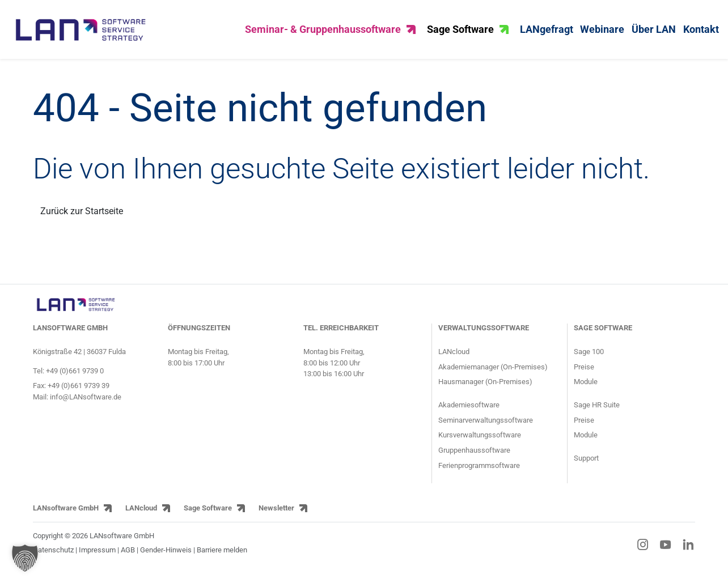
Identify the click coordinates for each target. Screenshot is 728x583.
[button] (25, 558)
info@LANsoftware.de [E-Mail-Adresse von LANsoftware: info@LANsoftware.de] (86, 405)
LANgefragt (547, 33)
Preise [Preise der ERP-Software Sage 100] (584, 374)
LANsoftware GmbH (66, 516)
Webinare (602, 33)
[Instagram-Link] (643, 552)
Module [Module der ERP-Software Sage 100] (586, 390)
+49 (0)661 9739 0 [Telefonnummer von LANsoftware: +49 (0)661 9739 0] (75, 378)
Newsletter (276, 516)
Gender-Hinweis (167, 557)
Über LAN (654, 33)
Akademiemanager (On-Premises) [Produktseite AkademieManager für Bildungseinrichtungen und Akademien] (493, 374)
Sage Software (468, 33)
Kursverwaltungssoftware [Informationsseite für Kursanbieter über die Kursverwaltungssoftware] (480, 443)
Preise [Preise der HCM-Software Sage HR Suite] (584, 427)
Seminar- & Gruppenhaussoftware (330, 33)
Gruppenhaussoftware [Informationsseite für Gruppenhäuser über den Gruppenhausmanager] (474, 458)
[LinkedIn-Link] (688, 552)
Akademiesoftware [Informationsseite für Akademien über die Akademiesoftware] (469, 413)
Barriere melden (222, 557)
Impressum (97, 557)
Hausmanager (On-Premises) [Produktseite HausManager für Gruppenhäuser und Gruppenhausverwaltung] (485, 390)
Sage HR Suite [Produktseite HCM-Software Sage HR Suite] (597, 413)
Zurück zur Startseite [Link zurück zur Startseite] (82, 218)
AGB (128, 557)
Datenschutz (53, 557)
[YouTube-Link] (666, 552)
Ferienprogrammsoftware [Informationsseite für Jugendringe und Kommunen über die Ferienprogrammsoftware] (479, 473)
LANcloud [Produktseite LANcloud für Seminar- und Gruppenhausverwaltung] (454, 359)
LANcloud (141, 516)
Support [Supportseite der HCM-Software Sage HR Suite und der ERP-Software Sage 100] (586, 466)
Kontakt (701, 33)
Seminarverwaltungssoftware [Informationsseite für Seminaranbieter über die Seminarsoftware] (486, 427)
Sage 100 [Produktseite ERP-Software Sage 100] (589, 359)
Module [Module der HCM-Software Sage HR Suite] (586, 443)
